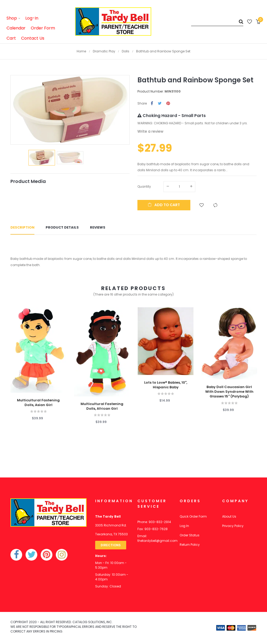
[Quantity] (179, 187)
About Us (229, 516)
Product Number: (151, 91)
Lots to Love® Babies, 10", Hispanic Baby (166, 385)
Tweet (160, 104)
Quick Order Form (193, 516)
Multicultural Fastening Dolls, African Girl (102, 406)
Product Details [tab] (62, 227)
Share (152, 104)
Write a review (150, 131)
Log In (184, 526)
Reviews (98, 227)
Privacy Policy (233, 526)
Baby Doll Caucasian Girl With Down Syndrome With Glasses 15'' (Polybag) (229, 392)
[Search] (217, 22)
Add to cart (164, 205)
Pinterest (168, 104)
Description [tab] (22, 227)
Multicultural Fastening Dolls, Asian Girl (38, 403)
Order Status (190, 535)
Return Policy (190, 545)
